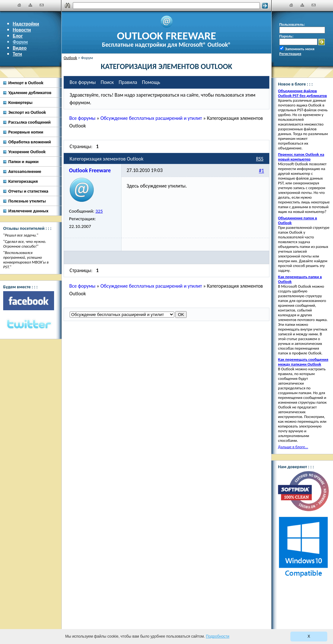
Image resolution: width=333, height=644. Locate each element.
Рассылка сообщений (29, 122)
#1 (261, 171)
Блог (18, 36)
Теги (17, 54)
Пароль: (286, 36)
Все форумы (82, 118)
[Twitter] (29, 325)
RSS (260, 159)
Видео (20, 48)
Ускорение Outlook (27, 152)
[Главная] (19, 5)
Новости (22, 30)
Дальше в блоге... (293, 447)
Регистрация (290, 54)
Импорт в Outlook (26, 83)
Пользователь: (292, 24)
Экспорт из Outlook (27, 112)
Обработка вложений (30, 142)
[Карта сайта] (31, 5)
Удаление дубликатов (30, 92)
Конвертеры (20, 102)
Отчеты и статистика (28, 191)
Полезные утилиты (27, 201)
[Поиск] (166, 6)
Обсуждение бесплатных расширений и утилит (151, 118)
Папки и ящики (23, 161)
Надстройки (26, 24)
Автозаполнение (25, 171)
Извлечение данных (28, 211)
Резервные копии (26, 132)
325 (99, 211)
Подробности (218, 636)
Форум (20, 42)
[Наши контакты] (42, 5)
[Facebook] (29, 301)
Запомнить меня (300, 49)
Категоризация (23, 181)
